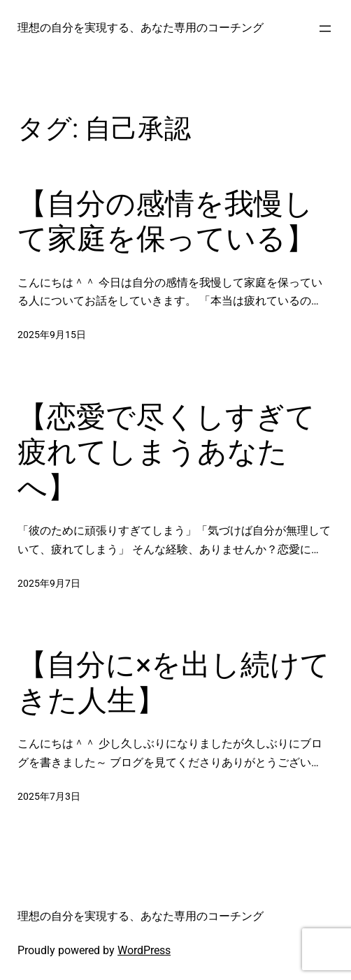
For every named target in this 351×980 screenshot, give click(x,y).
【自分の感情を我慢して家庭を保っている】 (166, 221)
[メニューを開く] (325, 29)
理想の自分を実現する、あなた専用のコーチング (141, 28)
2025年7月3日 (49, 797)
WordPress (144, 950)
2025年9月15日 (52, 335)
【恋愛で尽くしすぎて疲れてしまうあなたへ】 (166, 452)
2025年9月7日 (49, 584)
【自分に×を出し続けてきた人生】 (174, 682)
